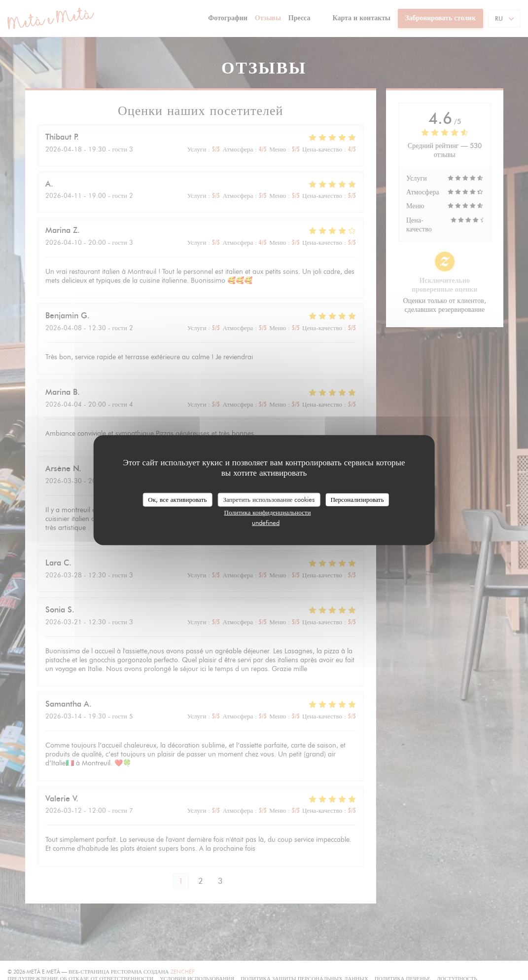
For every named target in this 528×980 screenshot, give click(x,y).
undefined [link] (266, 522)
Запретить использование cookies (269, 499)
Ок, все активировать (177, 499)
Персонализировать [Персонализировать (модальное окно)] (357, 499)
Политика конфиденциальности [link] (268, 512)
